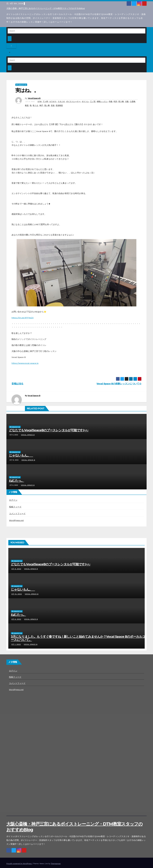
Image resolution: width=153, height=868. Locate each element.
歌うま (35, 105)
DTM (40, 101)
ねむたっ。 (17, 481)
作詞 (115, 101)
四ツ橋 (121, 101)
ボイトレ (85, 101)
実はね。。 (27, 90)
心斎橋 (133, 101)
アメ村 (45, 101)
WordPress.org (16, 520)
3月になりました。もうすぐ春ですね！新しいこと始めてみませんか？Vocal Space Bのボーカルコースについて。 (78, 638)
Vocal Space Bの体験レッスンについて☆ (119, 384)
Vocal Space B (34, 98)
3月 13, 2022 (17, 594)
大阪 (127, 101)
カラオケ (53, 101)
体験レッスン (102, 101)
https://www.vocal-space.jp (25, 363)
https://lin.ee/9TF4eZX (23, 318)
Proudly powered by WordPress (19, 864)
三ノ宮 (93, 101)
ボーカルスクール (21, 85)
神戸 (41, 105)
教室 (27, 105)
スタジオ (61, 101)
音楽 (53, 105)
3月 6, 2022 (16, 619)
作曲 (111, 101)
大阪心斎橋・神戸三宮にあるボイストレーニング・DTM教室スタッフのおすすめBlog (46, 8)
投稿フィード (15, 507)
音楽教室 (59, 105)
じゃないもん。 (21, 455)
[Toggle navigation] (11, 46)
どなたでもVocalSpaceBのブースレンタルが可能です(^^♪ (49, 430)
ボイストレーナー (73, 101)
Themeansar (56, 864)
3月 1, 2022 (16, 644)
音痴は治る (17, 384)
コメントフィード (17, 514)
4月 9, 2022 (16, 569)
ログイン (13, 500)
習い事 (47, 105)
